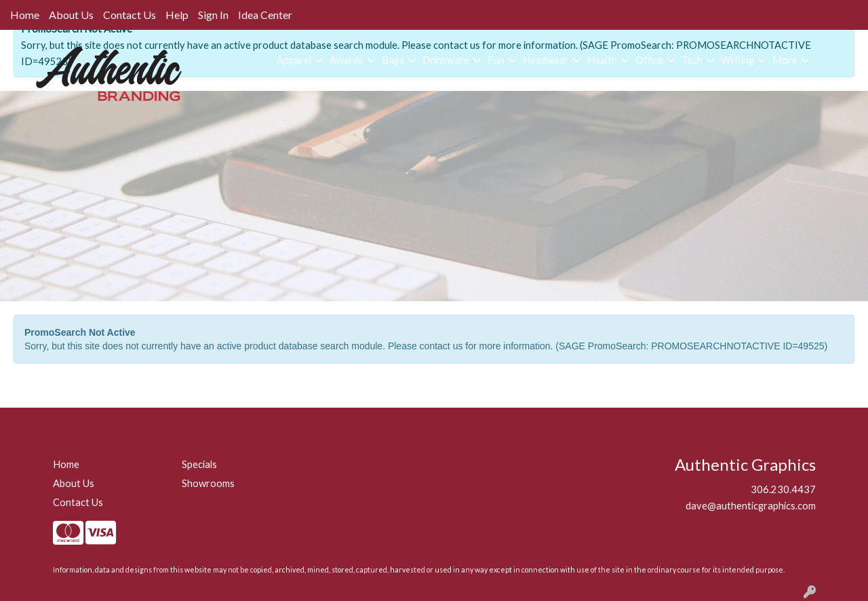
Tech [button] (692, 60)
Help (177, 15)
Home (25, 15)
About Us (71, 15)
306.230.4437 (783, 489)
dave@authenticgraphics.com (751, 506)
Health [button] (602, 60)
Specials (199, 464)
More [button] (785, 60)
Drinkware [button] (446, 60)
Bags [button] (393, 60)
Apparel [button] (294, 60)
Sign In (213, 15)
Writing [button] (737, 60)
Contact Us (130, 15)
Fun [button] (496, 60)
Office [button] (649, 60)
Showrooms (208, 483)
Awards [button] (347, 60)
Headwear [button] (546, 60)
